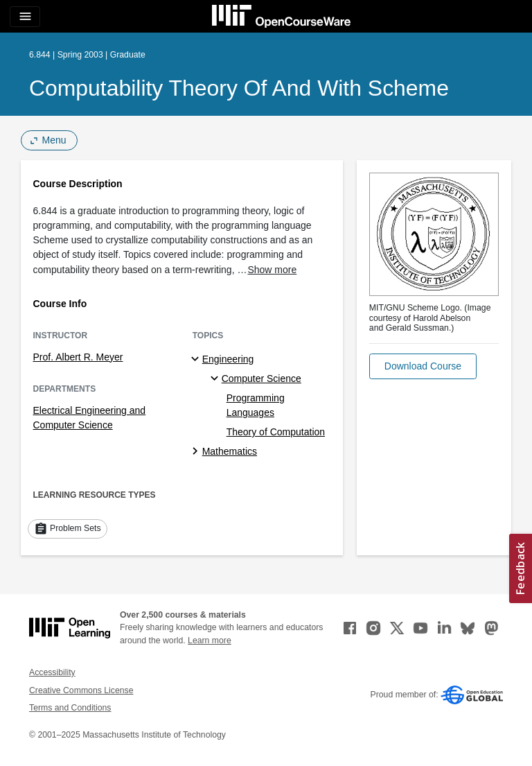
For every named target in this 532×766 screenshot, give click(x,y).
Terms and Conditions (70, 708)
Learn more (210, 641)
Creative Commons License (81, 690)
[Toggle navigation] (25, 17)
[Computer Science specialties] (216, 379)
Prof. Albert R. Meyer (78, 357)
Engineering (228, 359)
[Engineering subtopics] (197, 360)
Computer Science (261, 378)
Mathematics (230, 451)
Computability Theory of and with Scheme (239, 88)
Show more (272, 270)
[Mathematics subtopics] (197, 452)
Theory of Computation (276, 432)
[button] (423, 366)
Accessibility (52, 672)
